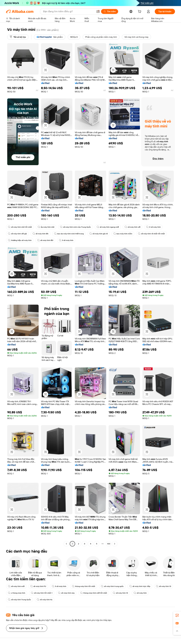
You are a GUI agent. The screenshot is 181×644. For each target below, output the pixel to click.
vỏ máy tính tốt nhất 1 (42, 593)
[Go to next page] (115, 544)
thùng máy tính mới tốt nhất (94, 593)
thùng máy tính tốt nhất (84, 586)
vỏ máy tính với (133, 227)
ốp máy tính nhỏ (46, 227)
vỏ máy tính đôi (45, 240)
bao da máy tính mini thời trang (69, 234)
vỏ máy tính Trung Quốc (20, 600)
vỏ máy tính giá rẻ (98, 234)
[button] (46, 70)
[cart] (140, 12)
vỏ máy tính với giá (17, 234)
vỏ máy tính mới (16, 586)
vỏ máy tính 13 (164, 586)
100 (109, 544)
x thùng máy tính (17, 593)
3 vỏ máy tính (66, 240)
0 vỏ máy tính (153, 227)
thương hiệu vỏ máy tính (20, 240)
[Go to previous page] (66, 544)
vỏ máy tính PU (38, 586)
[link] (177, 615)
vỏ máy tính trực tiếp (140, 586)
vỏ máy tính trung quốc (112, 586)
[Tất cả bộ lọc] (18, 37)
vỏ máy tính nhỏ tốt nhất (20, 227)
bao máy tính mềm (123, 234)
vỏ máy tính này (66, 593)
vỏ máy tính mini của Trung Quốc (75, 227)
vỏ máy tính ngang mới (108, 227)
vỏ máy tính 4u (44, 600)
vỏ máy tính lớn (41, 234)
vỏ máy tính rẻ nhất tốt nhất (151, 234)
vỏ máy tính (140, 593)
